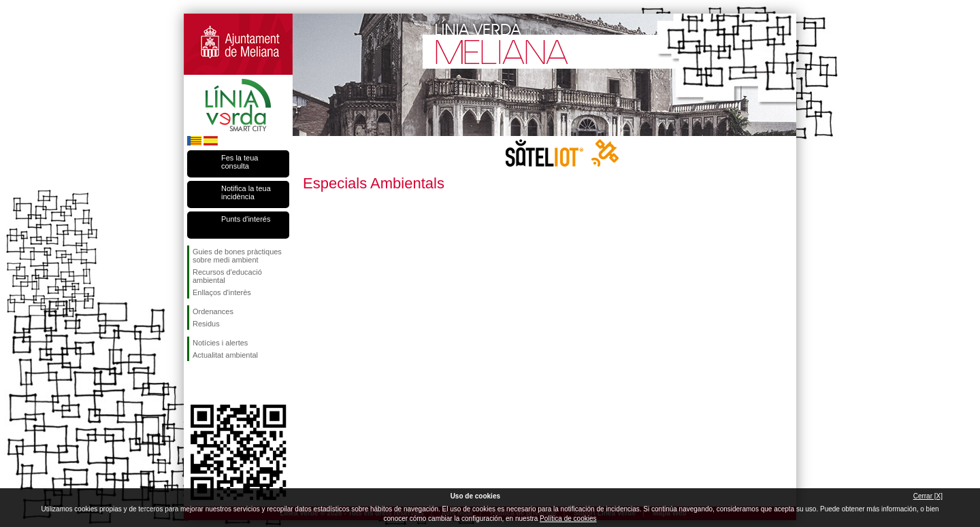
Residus (206, 324)
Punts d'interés (246, 219)
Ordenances (213, 311)
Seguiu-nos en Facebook (195, 383)
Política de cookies (568, 518)
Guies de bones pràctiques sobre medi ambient (237, 256)
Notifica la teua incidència (246, 192)
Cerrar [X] (928, 496)
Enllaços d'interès (222, 292)
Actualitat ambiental (225, 355)
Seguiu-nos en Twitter (218, 383)
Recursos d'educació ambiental (227, 276)
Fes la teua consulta (240, 162)
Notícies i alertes (220, 343)
